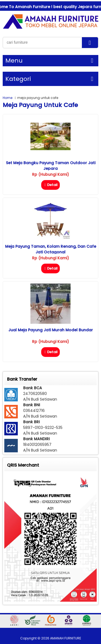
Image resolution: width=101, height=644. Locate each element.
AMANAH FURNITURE (66, 638)
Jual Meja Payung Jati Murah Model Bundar (51, 330)
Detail (50, 185)
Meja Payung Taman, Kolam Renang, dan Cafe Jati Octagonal (51, 249)
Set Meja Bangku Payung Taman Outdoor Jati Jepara (51, 166)
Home (8, 98)
